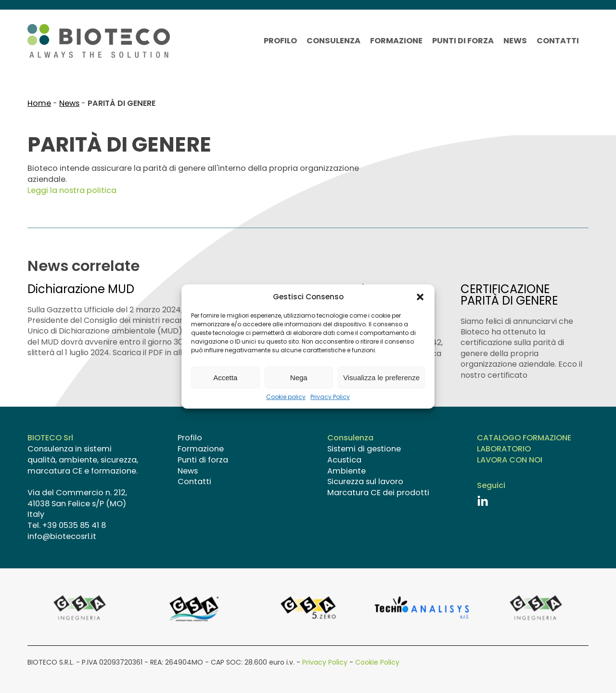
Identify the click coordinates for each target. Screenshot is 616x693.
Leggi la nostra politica (72, 190)
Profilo (280, 41)
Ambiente (346, 471)
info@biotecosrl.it (62, 536)
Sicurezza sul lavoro (365, 482)
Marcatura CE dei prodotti (378, 493)
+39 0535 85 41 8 (74, 525)
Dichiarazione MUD (81, 289)
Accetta (225, 378)
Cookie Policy (377, 662)
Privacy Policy (330, 397)
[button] (420, 297)
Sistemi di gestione (364, 449)
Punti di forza (463, 41)
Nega (299, 378)
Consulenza (334, 41)
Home (39, 103)
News (515, 41)
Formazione (396, 41)
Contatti (558, 41)
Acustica (344, 460)
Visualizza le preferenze (381, 378)
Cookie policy (286, 397)
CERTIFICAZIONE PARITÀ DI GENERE (509, 295)
